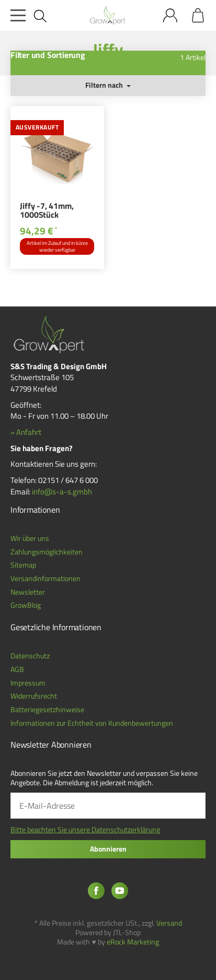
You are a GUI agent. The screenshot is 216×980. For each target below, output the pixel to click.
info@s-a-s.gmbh (62, 492)
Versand (169, 923)
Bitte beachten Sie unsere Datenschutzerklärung (85, 830)
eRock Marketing (133, 942)
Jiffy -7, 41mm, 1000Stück (47, 211)
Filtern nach (108, 85)
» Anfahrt (26, 432)
